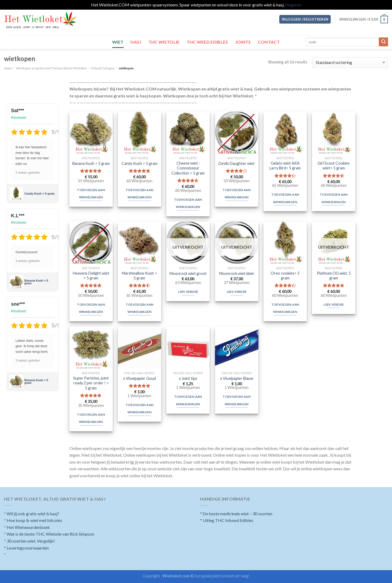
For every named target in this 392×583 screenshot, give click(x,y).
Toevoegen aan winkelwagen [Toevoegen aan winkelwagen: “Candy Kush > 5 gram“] (140, 194)
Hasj (136, 42)
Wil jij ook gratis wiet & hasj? (33, 514)
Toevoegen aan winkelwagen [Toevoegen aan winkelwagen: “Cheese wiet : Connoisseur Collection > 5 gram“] (188, 203)
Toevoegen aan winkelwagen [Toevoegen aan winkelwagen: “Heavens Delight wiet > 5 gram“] (91, 308)
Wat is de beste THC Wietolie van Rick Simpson (50, 534)
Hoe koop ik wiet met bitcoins (34, 520)
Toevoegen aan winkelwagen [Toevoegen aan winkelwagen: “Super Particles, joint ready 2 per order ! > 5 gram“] (91, 418)
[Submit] (383, 42)
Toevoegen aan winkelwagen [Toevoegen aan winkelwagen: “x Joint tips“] (188, 400)
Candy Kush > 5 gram (39, 193)
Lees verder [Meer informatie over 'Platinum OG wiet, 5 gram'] (334, 304)
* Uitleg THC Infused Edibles (227, 520)
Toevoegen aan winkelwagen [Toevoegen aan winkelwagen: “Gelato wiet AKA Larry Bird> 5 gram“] (285, 198)
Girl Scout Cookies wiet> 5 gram (334, 166)
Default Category (103, 68)
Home (8, 68)
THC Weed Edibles (207, 42)
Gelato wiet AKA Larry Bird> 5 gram (285, 166)
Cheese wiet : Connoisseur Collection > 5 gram (188, 168)
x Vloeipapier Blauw (237, 378)
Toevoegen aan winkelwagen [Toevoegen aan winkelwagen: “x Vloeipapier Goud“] (140, 409)
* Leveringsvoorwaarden (26, 548)
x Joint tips (188, 378)
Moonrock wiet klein (237, 273)
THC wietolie (164, 42)
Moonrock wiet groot (188, 273)
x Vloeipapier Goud (140, 378)
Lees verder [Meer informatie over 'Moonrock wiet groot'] (188, 292)
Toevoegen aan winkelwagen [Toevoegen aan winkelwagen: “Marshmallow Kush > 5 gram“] (140, 308)
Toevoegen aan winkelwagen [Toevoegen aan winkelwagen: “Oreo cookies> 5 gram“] (285, 308)
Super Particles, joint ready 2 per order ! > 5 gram (91, 383)
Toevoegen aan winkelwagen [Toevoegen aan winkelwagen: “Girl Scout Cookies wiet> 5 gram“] (334, 198)
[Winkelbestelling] (350, 63)
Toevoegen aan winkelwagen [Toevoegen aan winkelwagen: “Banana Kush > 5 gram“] (91, 194)
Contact (269, 42)
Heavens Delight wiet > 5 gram (91, 276)
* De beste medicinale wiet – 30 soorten (236, 514)
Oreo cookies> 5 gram (285, 276)
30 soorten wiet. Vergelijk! (31, 541)
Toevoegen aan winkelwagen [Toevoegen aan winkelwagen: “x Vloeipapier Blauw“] (237, 400)
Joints (243, 42)
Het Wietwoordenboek (28, 527)
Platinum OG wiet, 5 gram (334, 276)
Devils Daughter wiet (237, 163)
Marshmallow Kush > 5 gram (140, 276)
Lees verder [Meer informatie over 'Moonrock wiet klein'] (237, 292)
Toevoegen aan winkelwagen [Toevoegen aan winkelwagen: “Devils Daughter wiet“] (237, 194)
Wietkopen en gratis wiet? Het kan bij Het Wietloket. (52, 68)
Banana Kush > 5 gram (36, 282)
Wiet (118, 42)
